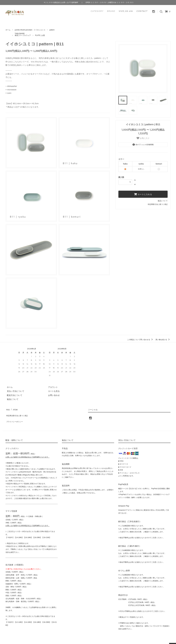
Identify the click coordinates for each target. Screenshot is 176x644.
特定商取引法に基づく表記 (158, 204)
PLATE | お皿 (40, 35)
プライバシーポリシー (15, 417)
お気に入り (143, 138)
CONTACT (142, 11)
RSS (7, 409)
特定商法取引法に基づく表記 (18, 413)
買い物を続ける (163, 340)
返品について (163, 201)
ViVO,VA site (126, 11)
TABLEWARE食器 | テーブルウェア (23, 35)
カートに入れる (143, 194)
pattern (52, 30)
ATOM (14, 409)
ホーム (8, 30)
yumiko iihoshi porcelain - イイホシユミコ (30, 30)
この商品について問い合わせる (140, 340)
